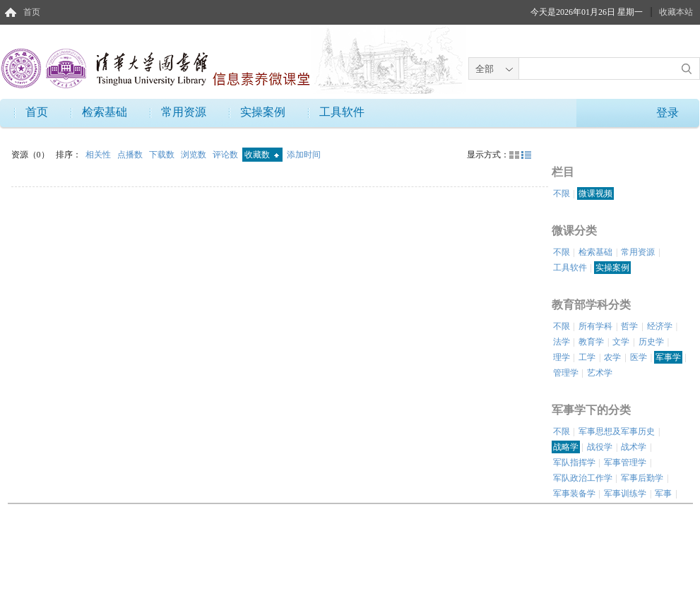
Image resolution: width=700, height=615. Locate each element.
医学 (639, 357)
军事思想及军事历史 (617, 431)
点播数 (131, 155)
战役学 (600, 447)
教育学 (591, 342)
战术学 (634, 447)
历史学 (651, 342)
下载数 (163, 155)
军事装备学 (574, 494)
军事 (663, 494)
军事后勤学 (642, 478)
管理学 (566, 373)
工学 (587, 357)
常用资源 (184, 112)
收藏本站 (676, 12)
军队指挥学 (574, 462)
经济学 (660, 326)
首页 (32, 12)
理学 (562, 357)
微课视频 (595, 193)
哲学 (629, 326)
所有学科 (595, 326)
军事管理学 (625, 462)
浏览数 (195, 155)
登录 (668, 113)
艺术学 (600, 373)
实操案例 (263, 112)
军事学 (668, 357)
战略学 (566, 447)
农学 (612, 357)
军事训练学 (625, 494)
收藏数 (262, 155)
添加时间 (304, 155)
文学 (621, 342)
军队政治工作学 (583, 478)
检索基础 (105, 112)
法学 (562, 342)
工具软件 (342, 112)
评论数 (226, 155)
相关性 (99, 155)
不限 (562, 193)
